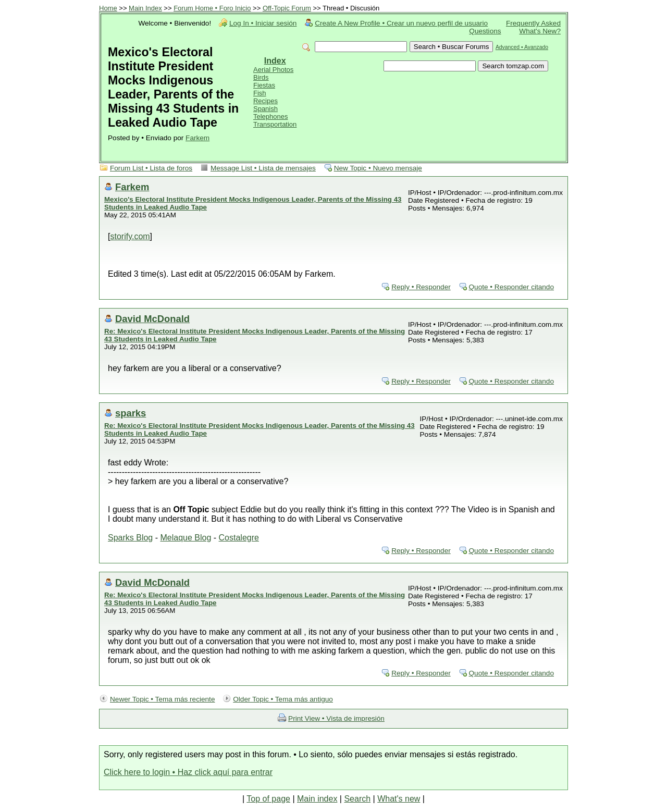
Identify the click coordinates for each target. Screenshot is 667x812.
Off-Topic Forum (287, 8)
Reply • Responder (421, 287)
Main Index (145, 8)
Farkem (197, 138)
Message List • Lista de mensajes (263, 168)
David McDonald (152, 319)
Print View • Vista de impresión (336, 718)
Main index (317, 799)
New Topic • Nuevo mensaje (378, 168)
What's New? (540, 31)
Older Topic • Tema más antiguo (283, 699)
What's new (399, 799)
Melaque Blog (186, 538)
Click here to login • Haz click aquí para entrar (188, 772)
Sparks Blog (130, 538)
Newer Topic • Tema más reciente (162, 699)
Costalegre (239, 538)
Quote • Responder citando (511, 287)
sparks (131, 413)
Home (108, 8)
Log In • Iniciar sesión (263, 23)
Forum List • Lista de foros (151, 168)
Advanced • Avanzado (522, 47)
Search (357, 799)
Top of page (268, 799)
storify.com (130, 236)
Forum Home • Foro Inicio (212, 8)
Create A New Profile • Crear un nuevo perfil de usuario (401, 23)
